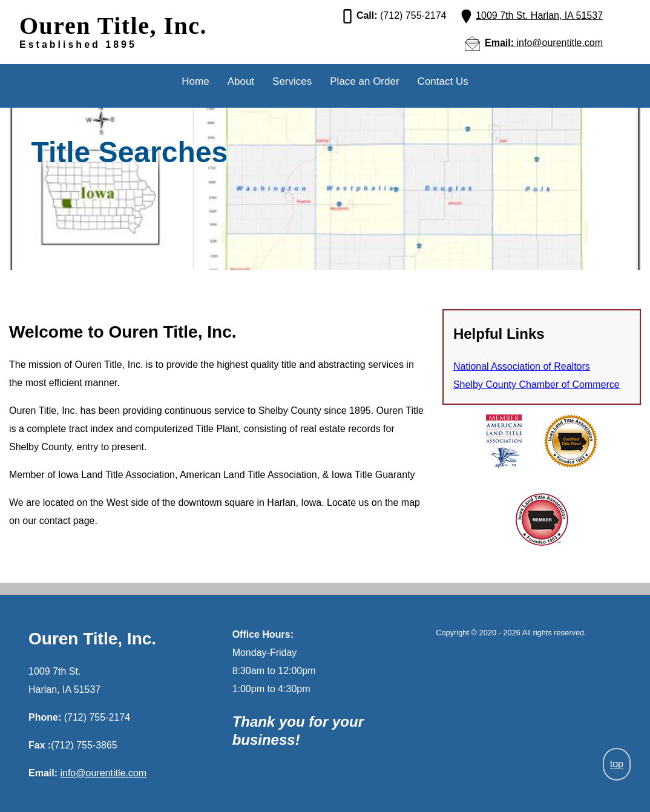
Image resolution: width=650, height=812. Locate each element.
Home (195, 81)
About (241, 81)
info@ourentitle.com (103, 773)
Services (292, 81)
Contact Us (443, 81)
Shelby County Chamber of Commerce (537, 385)
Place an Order (364, 81)
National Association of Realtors (522, 366)
